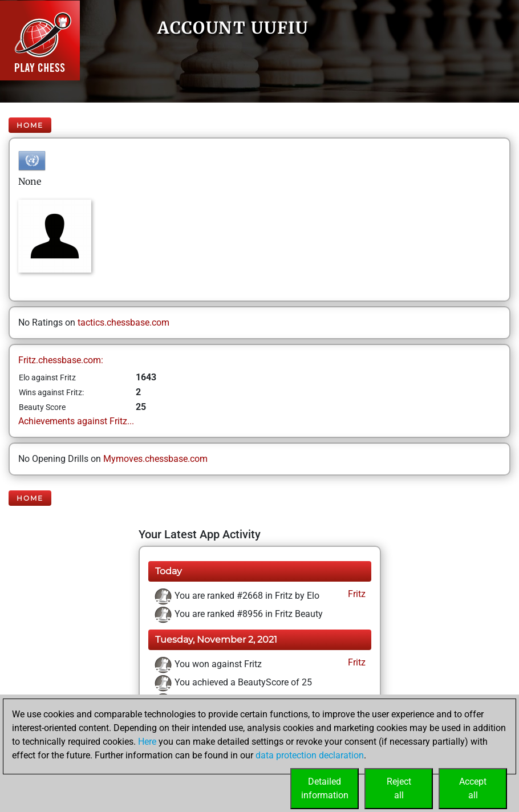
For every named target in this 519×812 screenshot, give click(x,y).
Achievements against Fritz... (76, 421)
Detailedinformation (325, 788)
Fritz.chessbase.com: (61, 360)
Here (147, 742)
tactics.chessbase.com (123, 322)
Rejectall (399, 788)
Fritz (356, 594)
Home (30, 125)
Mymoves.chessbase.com (155, 459)
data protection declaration (310, 755)
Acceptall (473, 788)
